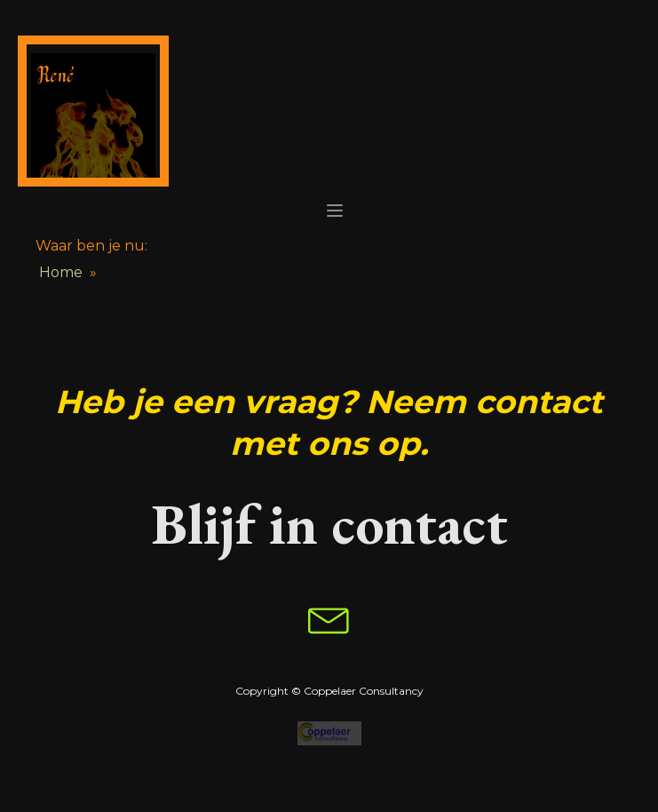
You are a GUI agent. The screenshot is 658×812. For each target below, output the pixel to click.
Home (61, 272)
